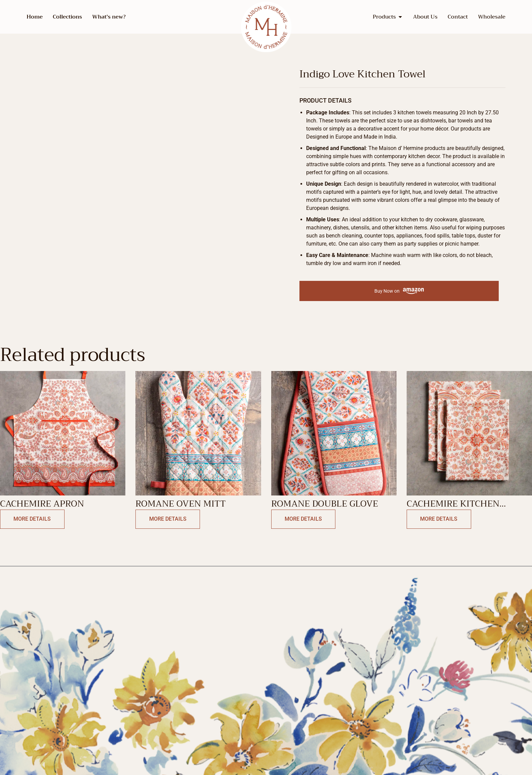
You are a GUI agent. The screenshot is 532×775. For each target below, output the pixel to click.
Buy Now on (399, 291)
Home (35, 17)
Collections (67, 17)
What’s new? (109, 17)
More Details (31, 519)
